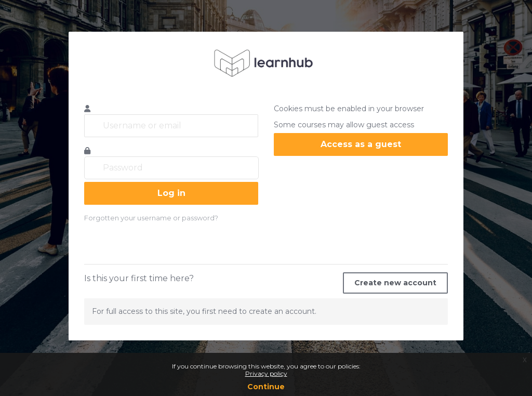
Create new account (395, 283)
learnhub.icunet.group (266, 63)
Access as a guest (361, 144)
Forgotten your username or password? (151, 218)
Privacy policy (266, 373)
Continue (266, 387)
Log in (171, 193)
